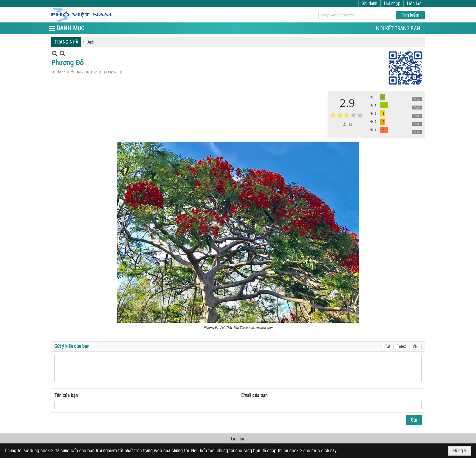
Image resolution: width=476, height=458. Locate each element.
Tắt (388, 346)
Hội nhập (392, 3)
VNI (415, 346)
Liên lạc (414, 3)
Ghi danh (369, 3)
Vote (417, 99)
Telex (401, 346)
